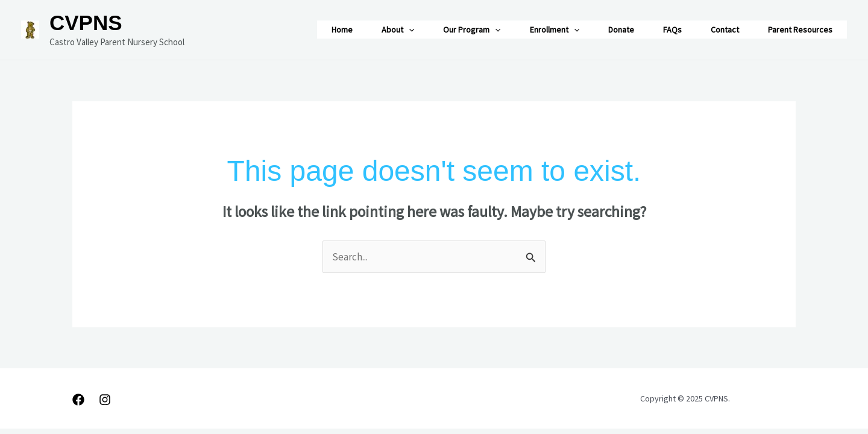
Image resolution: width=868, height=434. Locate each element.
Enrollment (555, 30)
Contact (725, 30)
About (398, 30)
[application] (409, 30)
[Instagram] (105, 400)
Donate (621, 30)
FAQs (672, 30)
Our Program (472, 30)
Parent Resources (800, 30)
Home (342, 30)
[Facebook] (78, 400)
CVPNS (86, 23)
